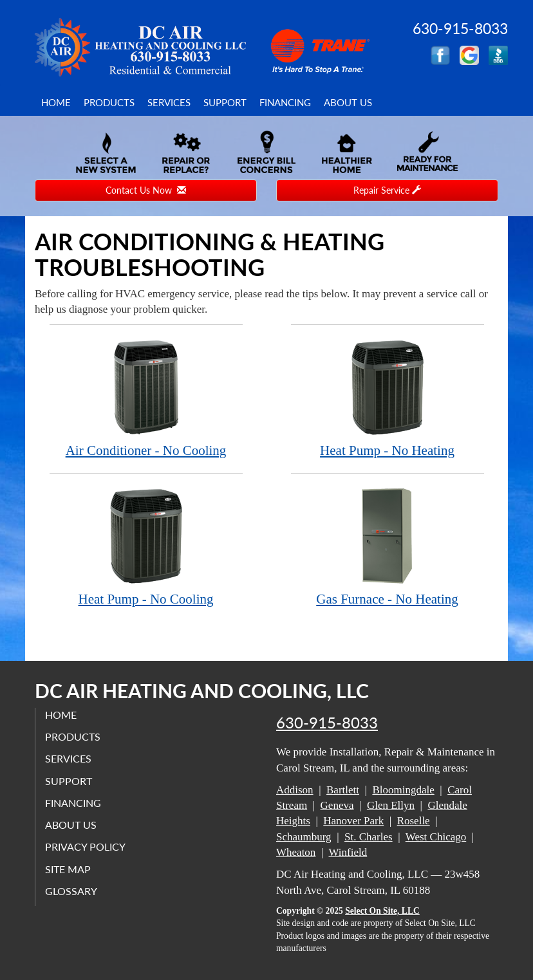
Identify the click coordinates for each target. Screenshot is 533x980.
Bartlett (343, 790)
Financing (285, 102)
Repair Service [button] (387, 190)
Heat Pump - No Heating (388, 398)
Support (225, 102)
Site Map (68, 869)
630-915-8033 (327, 723)
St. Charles (369, 837)
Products (109, 102)
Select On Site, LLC (382, 911)
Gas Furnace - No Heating (388, 547)
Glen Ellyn (391, 805)
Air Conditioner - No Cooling (146, 398)
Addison (295, 790)
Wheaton (296, 852)
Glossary (71, 891)
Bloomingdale (403, 790)
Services (169, 102)
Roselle (414, 821)
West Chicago (436, 837)
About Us (348, 102)
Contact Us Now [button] (146, 190)
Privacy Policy (85, 846)
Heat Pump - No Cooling (146, 547)
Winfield (348, 852)
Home (56, 102)
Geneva (337, 805)
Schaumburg (304, 837)
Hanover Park (353, 821)
